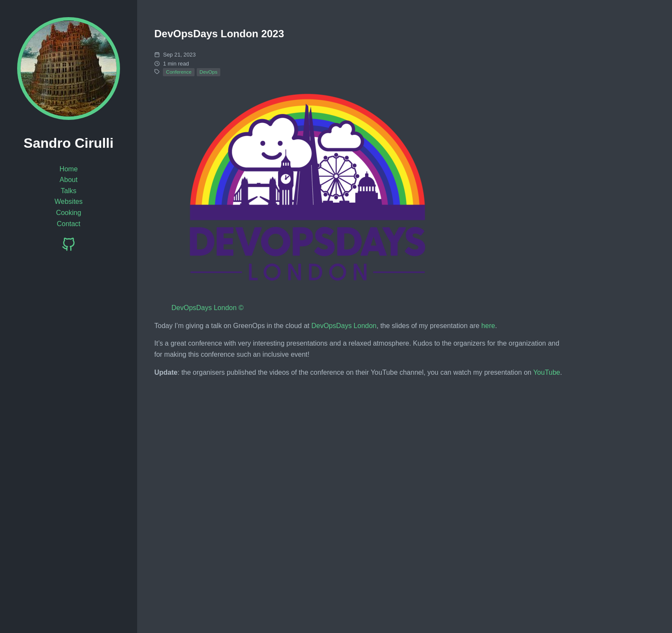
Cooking (69, 213)
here (488, 326)
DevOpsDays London (344, 326)
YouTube (547, 372)
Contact (68, 224)
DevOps (209, 72)
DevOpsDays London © (207, 308)
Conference (179, 72)
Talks (69, 191)
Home (69, 169)
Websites (69, 202)
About (69, 180)
